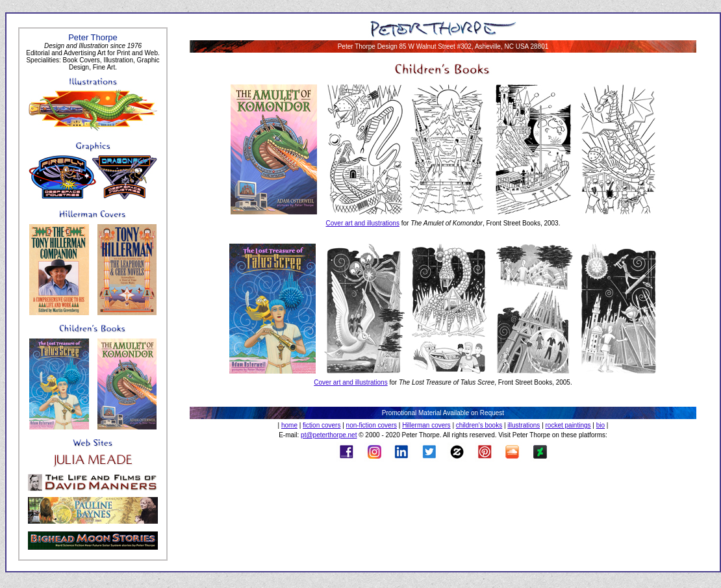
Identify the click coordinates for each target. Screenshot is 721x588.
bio (601, 425)
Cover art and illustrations (363, 223)
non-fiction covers (372, 425)
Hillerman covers (426, 425)
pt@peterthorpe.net (329, 435)
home (289, 425)
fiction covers (322, 425)
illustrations (524, 425)
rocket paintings (568, 425)
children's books (479, 425)
